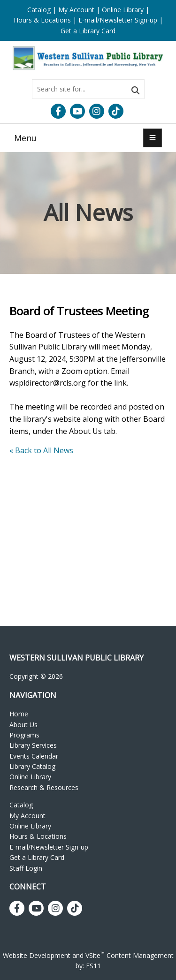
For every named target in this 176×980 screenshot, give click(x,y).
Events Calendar (34, 756)
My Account (76, 10)
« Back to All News (41, 450)
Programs (24, 735)
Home (19, 714)
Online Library (123, 10)
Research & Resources (44, 787)
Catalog (39, 10)
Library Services (33, 745)
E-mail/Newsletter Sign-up (118, 20)
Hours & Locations (42, 20)
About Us (23, 725)
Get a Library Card (88, 31)
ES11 (93, 966)
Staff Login (26, 868)
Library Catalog (32, 766)
